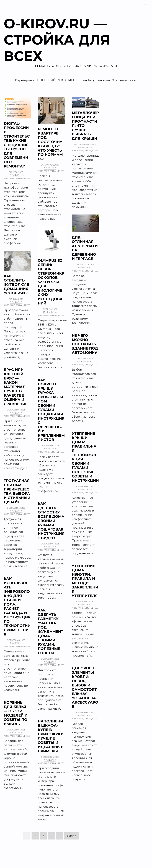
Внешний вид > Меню (58, 80)
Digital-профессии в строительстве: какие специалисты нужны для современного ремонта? (17, 145)
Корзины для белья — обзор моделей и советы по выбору (16, 713)
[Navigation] (145, 3)
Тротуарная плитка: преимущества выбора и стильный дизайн (17, 491)
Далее (72, 836)
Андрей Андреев (21, 178)
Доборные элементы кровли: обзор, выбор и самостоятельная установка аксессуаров (85, 687)
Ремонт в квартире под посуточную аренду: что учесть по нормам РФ (50, 144)
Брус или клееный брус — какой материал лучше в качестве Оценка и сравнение (16, 387)
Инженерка (50, 312)
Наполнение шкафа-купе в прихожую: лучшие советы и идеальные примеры (50, 736)
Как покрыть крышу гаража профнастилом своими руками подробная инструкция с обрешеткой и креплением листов (51, 410)
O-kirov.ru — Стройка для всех (57, 40)
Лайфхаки (16, 175)
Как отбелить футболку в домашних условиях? (17, 285)
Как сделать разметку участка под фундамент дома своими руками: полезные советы (51, 632)
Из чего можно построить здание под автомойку (85, 344)
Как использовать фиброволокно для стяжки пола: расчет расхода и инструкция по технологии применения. (17, 606)
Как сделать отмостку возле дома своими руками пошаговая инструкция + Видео (51, 521)
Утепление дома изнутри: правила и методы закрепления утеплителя (85, 581)
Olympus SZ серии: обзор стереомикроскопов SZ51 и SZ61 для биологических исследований (51, 282)
